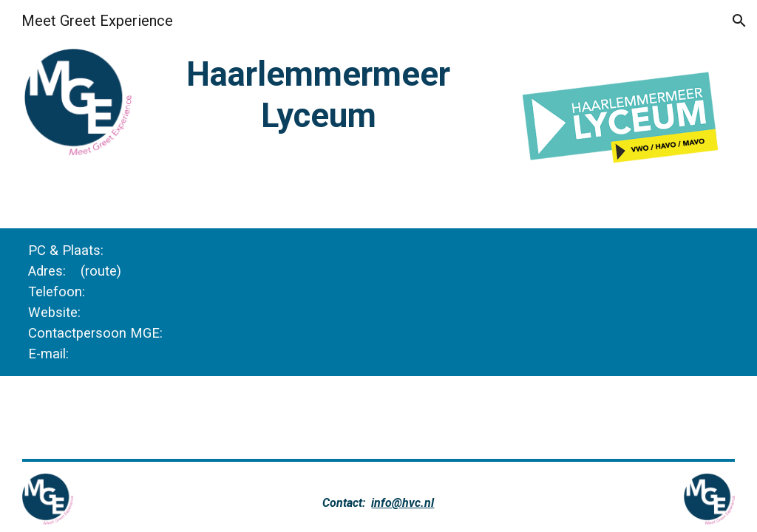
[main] (319, 95)
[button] (739, 21)
